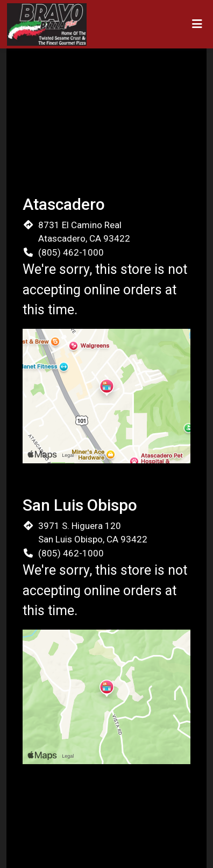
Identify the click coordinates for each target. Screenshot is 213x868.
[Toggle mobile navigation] (197, 24)
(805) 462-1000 (71, 252)
